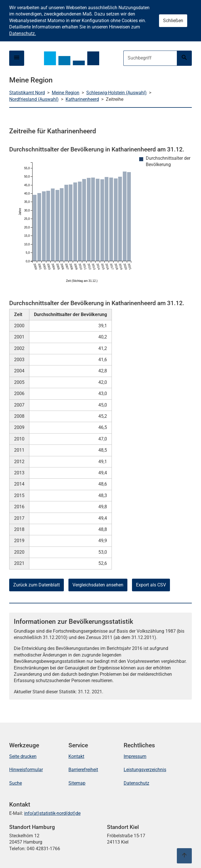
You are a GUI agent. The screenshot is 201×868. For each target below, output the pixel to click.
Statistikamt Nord (27, 93)
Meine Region (66, 93)
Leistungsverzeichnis (145, 770)
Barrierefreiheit (83, 770)
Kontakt (76, 756)
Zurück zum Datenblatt (37, 585)
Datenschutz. (23, 33)
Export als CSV (151, 585)
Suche (16, 783)
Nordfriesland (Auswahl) (34, 99)
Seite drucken (23, 756)
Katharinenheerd (82, 99)
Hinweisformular (26, 770)
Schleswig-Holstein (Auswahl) (116, 93)
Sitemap (77, 783)
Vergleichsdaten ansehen (98, 585)
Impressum (135, 756)
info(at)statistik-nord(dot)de (52, 813)
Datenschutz (136, 783)
